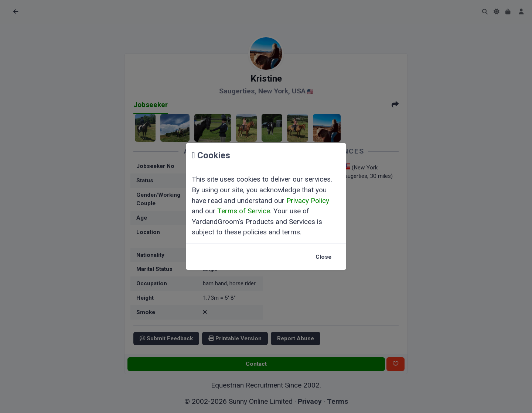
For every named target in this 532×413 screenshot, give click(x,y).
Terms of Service (244, 211)
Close (323, 257)
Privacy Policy (308, 201)
